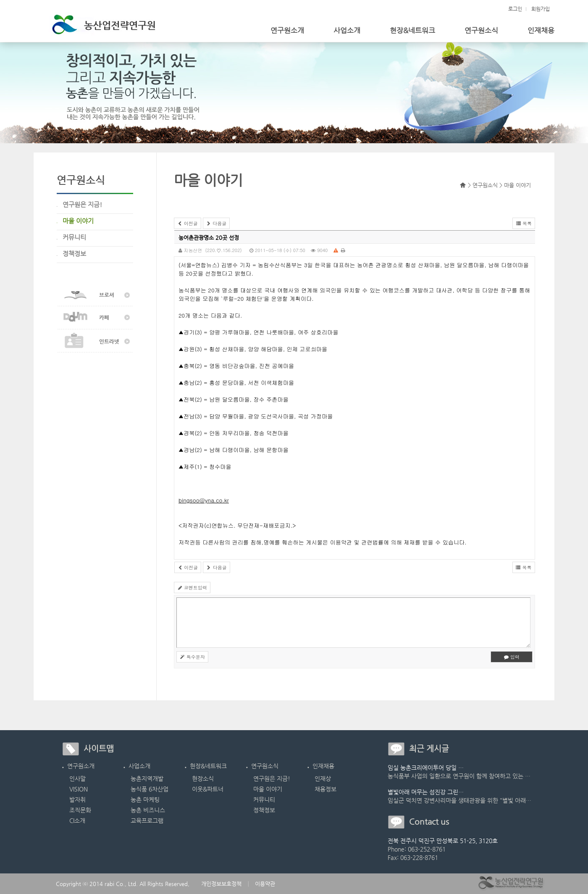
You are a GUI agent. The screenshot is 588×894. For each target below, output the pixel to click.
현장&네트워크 (412, 30)
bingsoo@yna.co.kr (204, 500)
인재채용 (541, 30)
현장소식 (203, 778)
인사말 (77, 778)
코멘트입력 (192, 588)
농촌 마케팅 (145, 799)
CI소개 (77, 820)
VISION (79, 789)
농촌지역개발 (147, 778)
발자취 (77, 799)
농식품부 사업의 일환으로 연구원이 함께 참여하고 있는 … (459, 776)
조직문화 (80, 810)
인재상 (323, 778)
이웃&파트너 (208, 789)
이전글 (188, 223)
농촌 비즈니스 (148, 810)
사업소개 (347, 30)
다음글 (217, 223)
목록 (524, 223)
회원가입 (541, 9)
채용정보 (325, 789)
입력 (512, 657)
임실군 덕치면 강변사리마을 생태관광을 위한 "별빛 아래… (459, 800)
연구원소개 (287, 30)
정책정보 (264, 810)
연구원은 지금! (272, 778)
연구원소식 (481, 30)
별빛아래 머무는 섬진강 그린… (426, 792)
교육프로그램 (147, 820)
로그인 (515, 9)
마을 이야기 (268, 789)
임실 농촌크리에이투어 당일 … (426, 768)
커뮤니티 (264, 799)
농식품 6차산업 (150, 789)
